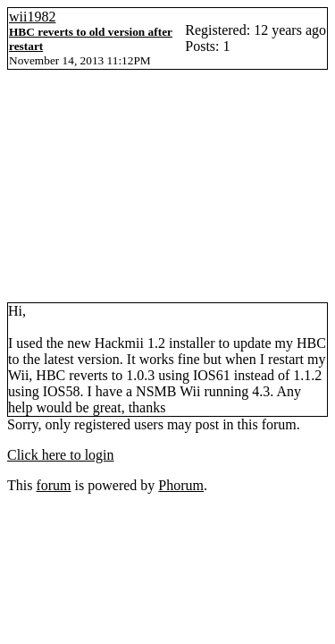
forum (53, 485)
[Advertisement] (167, 193)
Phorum (181, 485)
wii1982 (32, 17)
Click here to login (61, 455)
